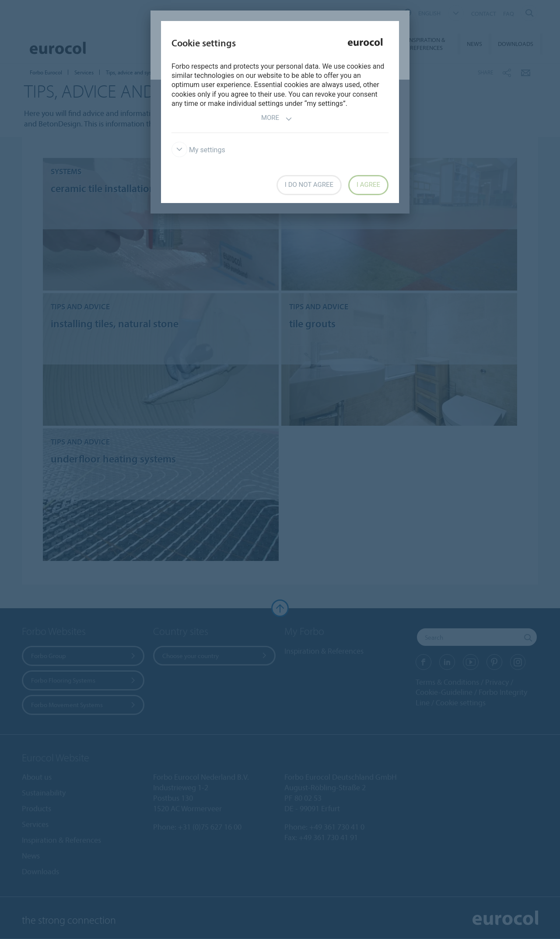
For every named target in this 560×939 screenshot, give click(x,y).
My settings (198, 150)
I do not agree (309, 185)
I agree (368, 185)
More (277, 119)
